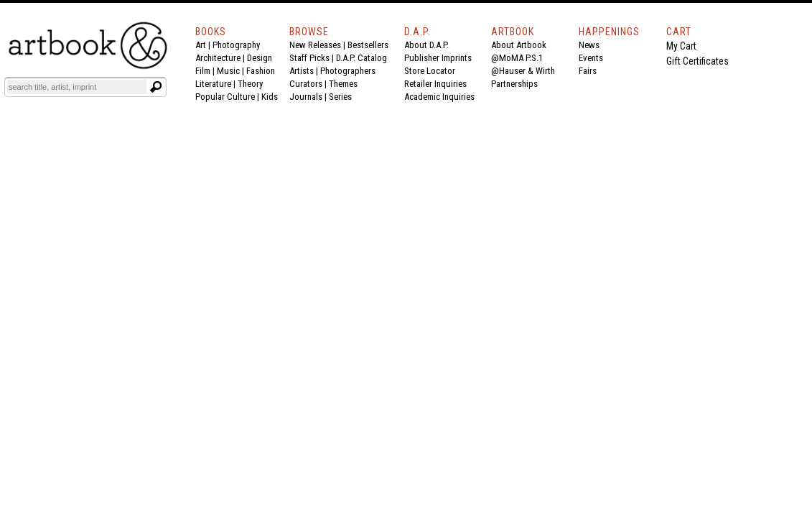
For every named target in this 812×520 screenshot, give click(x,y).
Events (591, 58)
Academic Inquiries (439, 97)
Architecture (218, 58)
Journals (306, 97)
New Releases (315, 45)
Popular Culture (225, 97)
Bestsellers (368, 45)
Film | (206, 71)
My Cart (681, 46)
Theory (250, 84)
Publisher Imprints (438, 58)
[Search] (77, 87)
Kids (270, 97)
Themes (343, 84)
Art (201, 45)
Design (260, 58)
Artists (302, 71)
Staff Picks (309, 58)
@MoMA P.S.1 (517, 58)
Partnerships (514, 84)
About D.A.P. (426, 45)
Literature (213, 84)
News (589, 45)
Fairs (588, 71)
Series (340, 97)
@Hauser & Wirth (523, 71)
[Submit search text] (156, 87)
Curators (306, 84)
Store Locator (430, 71)
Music (228, 71)
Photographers (348, 71)
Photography (236, 45)
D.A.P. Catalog (361, 58)
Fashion (261, 71)
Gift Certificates (697, 61)
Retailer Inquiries (435, 84)
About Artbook (519, 45)
